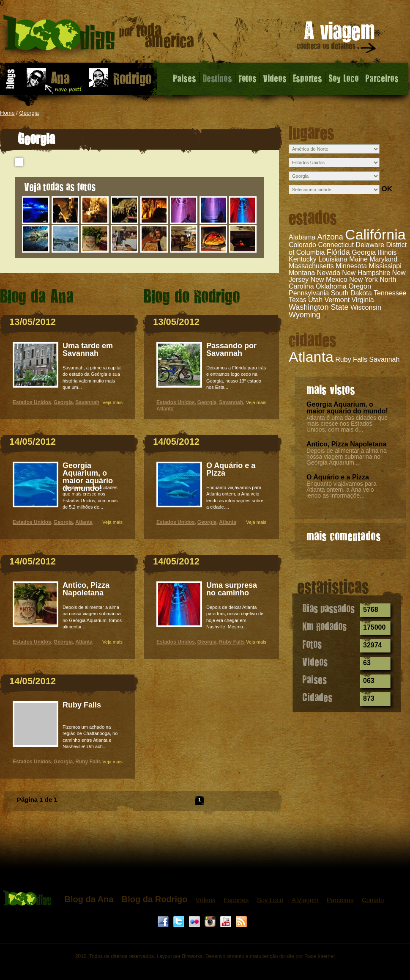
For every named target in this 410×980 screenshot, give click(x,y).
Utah (315, 300)
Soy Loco (344, 78)
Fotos (247, 78)
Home (7, 113)
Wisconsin (366, 307)
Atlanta (311, 357)
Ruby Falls (351, 359)
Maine (358, 259)
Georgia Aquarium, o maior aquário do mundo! (347, 408)
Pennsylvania (309, 293)
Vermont (337, 300)
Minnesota (351, 266)
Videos (275, 78)
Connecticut (336, 245)
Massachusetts (311, 266)
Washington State (318, 307)
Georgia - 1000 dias (99, 36)
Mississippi (385, 266)
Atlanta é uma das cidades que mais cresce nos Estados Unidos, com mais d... (347, 424)
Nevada (329, 273)
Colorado (302, 245)
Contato (373, 900)
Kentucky (303, 259)
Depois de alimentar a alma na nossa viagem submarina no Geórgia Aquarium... (347, 457)
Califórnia (375, 234)
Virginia (363, 300)
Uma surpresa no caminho (232, 589)
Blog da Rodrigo (155, 899)
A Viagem (305, 900)
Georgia (29, 113)
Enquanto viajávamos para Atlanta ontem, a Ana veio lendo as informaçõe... (342, 490)
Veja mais (112, 402)
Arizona (330, 237)
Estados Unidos (32, 402)
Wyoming (305, 315)
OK (387, 189)
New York (364, 279)
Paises (184, 78)
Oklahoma (331, 286)
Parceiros (382, 78)
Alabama (302, 237)
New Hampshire (366, 273)
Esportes (307, 78)
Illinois (387, 252)
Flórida (338, 252)
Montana (302, 273)
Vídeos (206, 900)
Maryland (383, 259)
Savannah (384, 359)
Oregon (359, 286)
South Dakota (351, 293)
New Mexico (329, 279)
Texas (298, 300)
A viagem (337, 39)
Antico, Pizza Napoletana (346, 444)
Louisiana (333, 259)
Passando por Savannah (231, 350)
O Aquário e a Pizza (338, 477)
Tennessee (390, 293)
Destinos (217, 78)
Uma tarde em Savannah (88, 350)
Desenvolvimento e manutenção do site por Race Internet (270, 956)
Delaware (370, 245)
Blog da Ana (89, 899)
